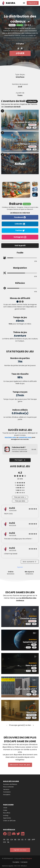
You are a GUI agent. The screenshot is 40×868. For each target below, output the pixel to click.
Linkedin (20, 224)
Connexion (7, 792)
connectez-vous (25, 437)
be (16, 840)
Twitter (20, 231)
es (23, 840)
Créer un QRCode (9, 821)
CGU (15, 866)
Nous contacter (8, 787)
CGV (19, 866)
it (26, 840)
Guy (34, 644)
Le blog (6, 815)
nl (8, 842)
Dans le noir (31, 665)
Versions (6, 789)
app (33, 840)
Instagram (20, 237)
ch (12, 840)
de (8, 840)
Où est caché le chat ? (26, 689)
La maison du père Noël (26, 122)
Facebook (20, 217)
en (19, 840)
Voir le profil (20, 246)
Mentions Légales (8, 866)
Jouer (5, 808)
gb (29, 840)
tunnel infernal (30, 642)
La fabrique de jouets (27, 144)
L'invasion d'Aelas (28, 619)
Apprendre (7, 818)
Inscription (7, 795)
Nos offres (7, 813)
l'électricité (31, 712)
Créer (5, 810)
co (5, 842)
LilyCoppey (31, 715)
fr (4, 840)
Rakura (32, 125)
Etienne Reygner (27, 858)
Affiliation (24, 866)
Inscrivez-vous (10, 437)
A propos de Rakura (10, 784)
